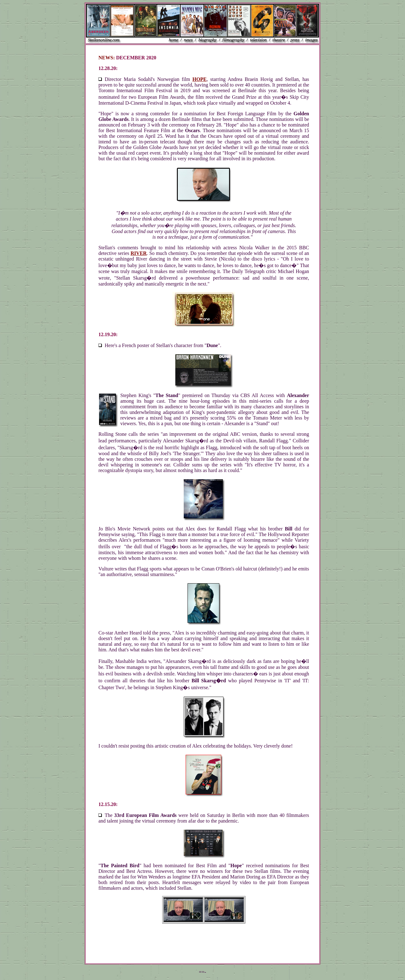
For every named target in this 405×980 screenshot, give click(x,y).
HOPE (200, 79)
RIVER (139, 253)
